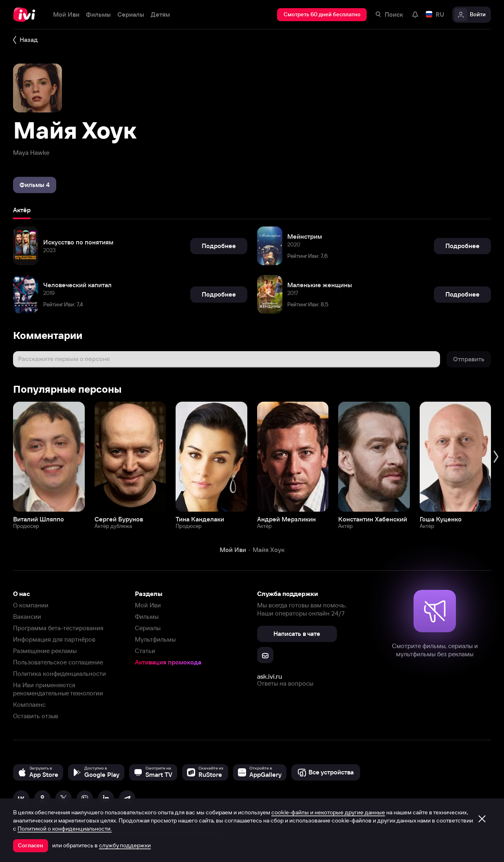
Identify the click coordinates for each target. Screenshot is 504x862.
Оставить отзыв (36, 716)
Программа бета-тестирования (58, 628)
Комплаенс (29, 705)
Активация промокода (168, 662)
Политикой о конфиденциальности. (65, 829)
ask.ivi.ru (270, 676)
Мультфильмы (155, 639)
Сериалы (148, 628)
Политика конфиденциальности (59, 674)
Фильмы (147, 617)
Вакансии (27, 617)
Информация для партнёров (54, 639)
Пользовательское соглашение (58, 662)
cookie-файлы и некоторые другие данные (328, 812)
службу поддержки (125, 845)
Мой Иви (148, 605)
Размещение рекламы (45, 651)
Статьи (145, 651)
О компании (31, 605)
